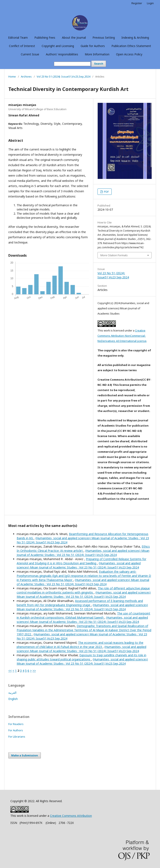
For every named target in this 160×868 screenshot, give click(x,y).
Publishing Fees (45, 38)
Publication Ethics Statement (131, 46)
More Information (97, 54)
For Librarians (17, 737)
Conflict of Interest (22, 46)
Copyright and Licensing (58, 46)
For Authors (16, 730)
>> (34, 671)
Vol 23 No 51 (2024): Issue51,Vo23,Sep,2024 (63, 76)
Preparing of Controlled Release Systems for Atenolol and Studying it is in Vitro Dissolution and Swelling (81, 561)
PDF (106, 192)
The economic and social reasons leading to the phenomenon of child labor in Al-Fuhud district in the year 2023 (80, 645)
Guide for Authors (93, 46)
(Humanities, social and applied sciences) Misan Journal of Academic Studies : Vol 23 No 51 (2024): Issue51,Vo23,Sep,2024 (83, 553)
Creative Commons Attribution (71, 816)
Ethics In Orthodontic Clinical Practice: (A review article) (83, 549)
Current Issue (30, 54)
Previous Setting (104, 38)
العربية (12, 693)
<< (10, 671)
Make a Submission (25, 755)
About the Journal (74, 38)
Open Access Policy (129, 54)
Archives (26, 76)
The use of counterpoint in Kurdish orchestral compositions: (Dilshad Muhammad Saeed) (83, 615)
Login (150, 3)
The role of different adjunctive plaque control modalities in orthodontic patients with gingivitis (83, 590)
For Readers (16, 724)
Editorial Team (18, 38)
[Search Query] (72, 64)
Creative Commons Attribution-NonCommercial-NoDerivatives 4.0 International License (122, 336)
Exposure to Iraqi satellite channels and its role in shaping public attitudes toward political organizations (81, 657)
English (13, 699)
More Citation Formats (114, 255)
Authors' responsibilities (62, 54)
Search (99, 64)
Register (137, 3)
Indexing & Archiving (135, 38)
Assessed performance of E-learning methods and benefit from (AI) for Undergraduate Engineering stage (80, 603)
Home (12, 76)
